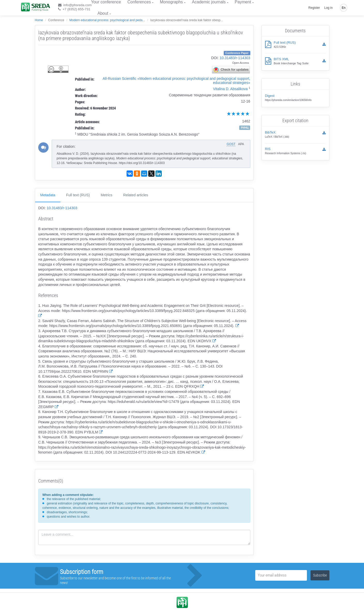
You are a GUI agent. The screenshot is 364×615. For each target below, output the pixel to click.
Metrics (107, 195)
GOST (231, 144)
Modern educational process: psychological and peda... (107, 20)
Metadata (48, 195)
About (103, 13)
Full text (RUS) (78, 195)
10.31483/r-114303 (235, 58)
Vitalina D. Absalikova (230, 89)
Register (314, 8)
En (344, 8)
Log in (328, 8)
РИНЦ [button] (245, 128)
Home (39, 20)
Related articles (136, 195)
